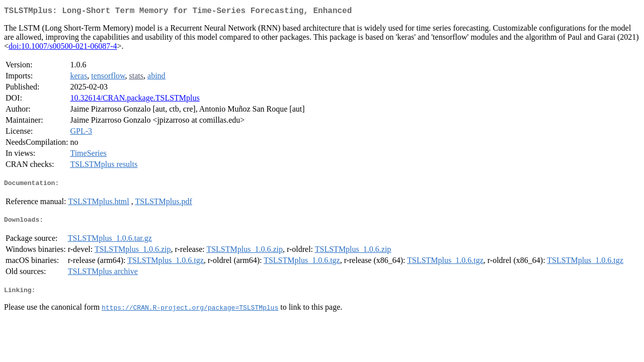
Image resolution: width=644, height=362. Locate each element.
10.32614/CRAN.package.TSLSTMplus (135, 100)
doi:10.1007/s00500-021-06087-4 (63, 48)
